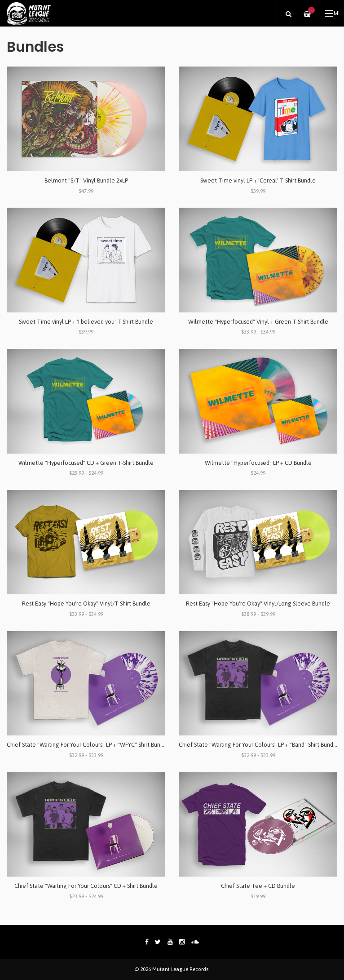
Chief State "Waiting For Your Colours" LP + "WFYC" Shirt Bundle (88, 745)
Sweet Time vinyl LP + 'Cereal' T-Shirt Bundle (258, 180)
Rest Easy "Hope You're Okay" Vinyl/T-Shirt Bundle (86, 604)
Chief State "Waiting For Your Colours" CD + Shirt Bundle (86, 886)
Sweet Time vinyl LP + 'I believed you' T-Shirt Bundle (86, 322)
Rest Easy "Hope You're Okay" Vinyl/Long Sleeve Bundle (258, 604)
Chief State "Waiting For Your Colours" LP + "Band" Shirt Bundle (259, 745)
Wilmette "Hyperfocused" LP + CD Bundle (258, 463)
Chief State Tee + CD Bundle (258, 886)
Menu (332, 13)
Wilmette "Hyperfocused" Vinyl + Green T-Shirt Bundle (258, 322)
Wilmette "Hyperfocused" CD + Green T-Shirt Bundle (86, 463)
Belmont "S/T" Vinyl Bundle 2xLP (86, 180)
